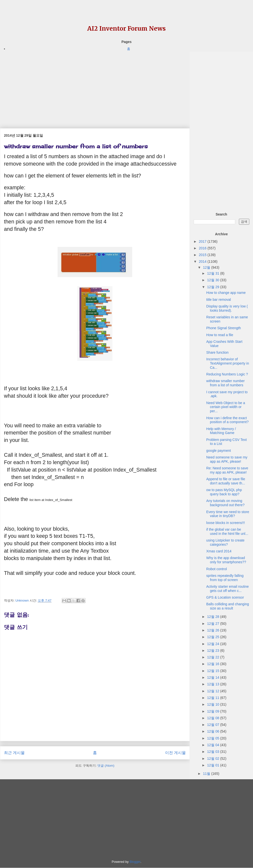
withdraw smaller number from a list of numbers (226, 383)
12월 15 (214, 671)
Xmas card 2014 (219, 551)
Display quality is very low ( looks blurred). (227, 308)
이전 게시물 (175, 753)
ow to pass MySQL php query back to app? (224, 492)
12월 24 (214, 644)
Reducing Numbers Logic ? (227, 374)
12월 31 (214, 273)
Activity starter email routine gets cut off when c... (228, 589)
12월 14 (214, 677)
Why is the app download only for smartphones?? (226, 560)
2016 (203, 248)
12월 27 (214, 624)
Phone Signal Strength (224, 328)
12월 (207, 267)
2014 (203, 261)
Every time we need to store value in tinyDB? (228, 514)
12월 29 (214, 287)
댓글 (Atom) (106, 766)
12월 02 (214, 759)
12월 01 (214, 765)
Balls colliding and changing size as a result (228, 606)
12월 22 (214, 657)
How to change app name (226, 293)
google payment (219, 451)
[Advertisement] (95, 86)
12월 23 (214, 651)
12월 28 (214, 617)
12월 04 (214, 745)
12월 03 (214, 752)
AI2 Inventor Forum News (126, 29)
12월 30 (214, 280)
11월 (207, 774)
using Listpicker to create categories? (225, 542)
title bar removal (219, 300)
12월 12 (214, 691)
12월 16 (214, 664)
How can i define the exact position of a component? (227, 420)
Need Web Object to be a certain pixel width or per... (226, 407)
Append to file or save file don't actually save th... (226, 481)
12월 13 (214, 684)
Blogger (135, 862)
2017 (203, 241)
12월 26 (214, 630)
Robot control (217, 569)
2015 (203, 255)
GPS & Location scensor (225, 597)
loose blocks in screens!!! (226, 523)
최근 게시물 (14, 753)
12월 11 (214, 698)
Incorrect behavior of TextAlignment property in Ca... (228, 363)
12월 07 (214, 725)
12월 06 (214, 731)
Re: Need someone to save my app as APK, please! (227, 470)
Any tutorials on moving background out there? (225, 503)
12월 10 (214, 704)
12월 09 (214, 711)
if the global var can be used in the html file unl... (227, 532)
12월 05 (214, 738)
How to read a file (220, 335)
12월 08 (214, 718)
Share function (217, 352)
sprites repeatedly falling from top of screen (225, 578)
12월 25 (214, 637)
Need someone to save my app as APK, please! (227, 459)
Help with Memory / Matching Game (221, 431)
